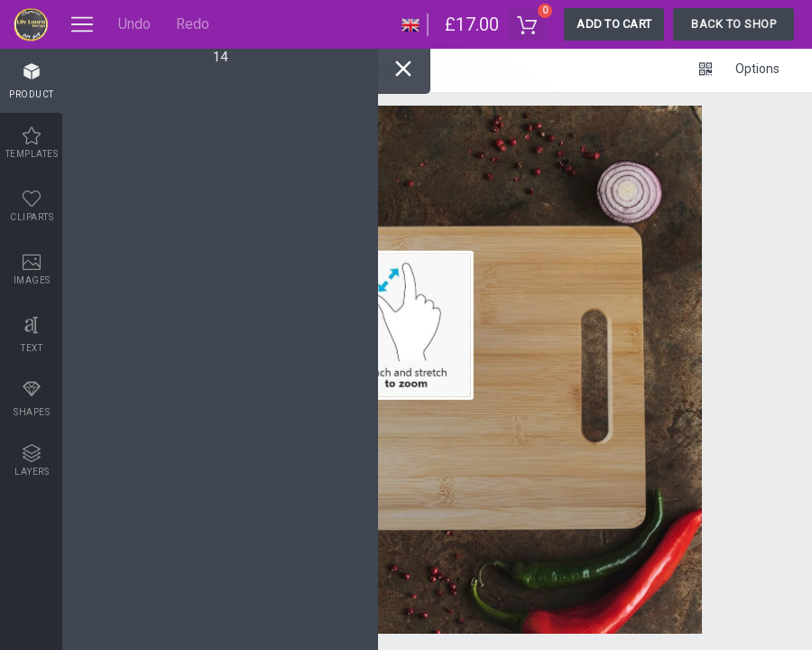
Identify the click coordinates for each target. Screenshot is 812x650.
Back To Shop (734, 24)
